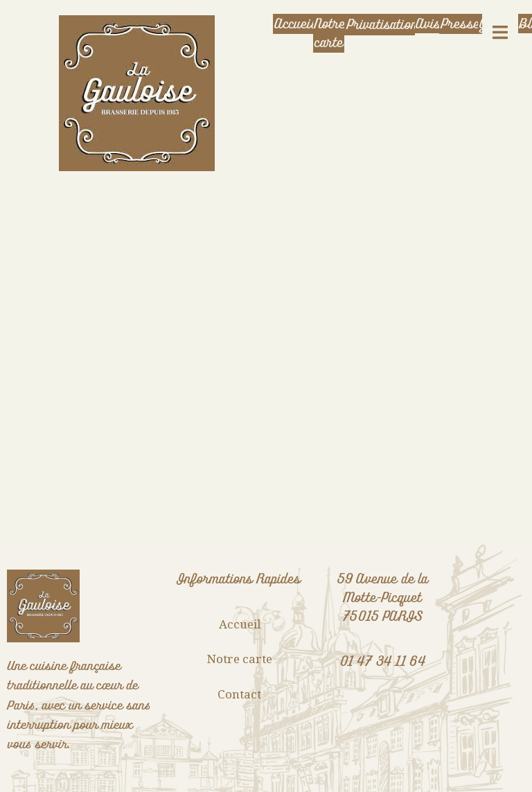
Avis (428, 24)
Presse (459, 24)
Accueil (294, 24)
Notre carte (329, 33)
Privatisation (381, 25)
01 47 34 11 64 (383, 661)
